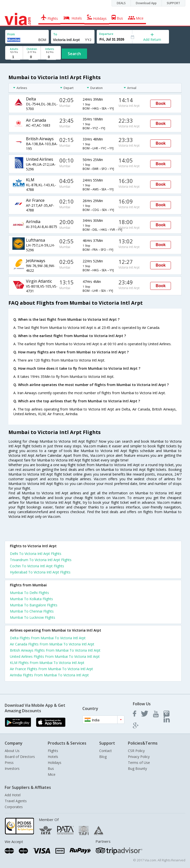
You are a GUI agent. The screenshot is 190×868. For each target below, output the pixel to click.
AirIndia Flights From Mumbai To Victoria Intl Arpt (49, 675)
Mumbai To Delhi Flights (29, 593)
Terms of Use (139, 763)
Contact (106, 751)
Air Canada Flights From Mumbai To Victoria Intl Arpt (52, 644)
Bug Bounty (137, 768)
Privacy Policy (139, 757)
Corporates (14, 807)
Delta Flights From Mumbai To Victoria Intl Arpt (48, 638)
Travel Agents (16, 801)
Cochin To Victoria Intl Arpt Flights (37, 566)
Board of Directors (20, 757)
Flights (53, 751)
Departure (106, 34)
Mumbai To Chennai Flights (32, 611)
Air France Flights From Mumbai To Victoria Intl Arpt (51, 669)
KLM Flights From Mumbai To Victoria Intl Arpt (47, 663)
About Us (12, 751)
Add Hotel (13, 795)
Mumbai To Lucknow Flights (33, 617)
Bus (51, 768)
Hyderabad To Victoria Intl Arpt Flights (40, 572)
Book (161, 103)
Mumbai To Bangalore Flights (34, 605)
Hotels (53, 757)
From (11, 34)
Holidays (55, 763)
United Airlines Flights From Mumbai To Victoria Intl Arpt (55, 656)
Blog (103, 757)
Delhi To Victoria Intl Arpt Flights (36, 554)
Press (9, 763)
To (55, 34)
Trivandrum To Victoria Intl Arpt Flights (41, 560)
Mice (52, 774)
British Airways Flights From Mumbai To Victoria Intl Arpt (55, 650)
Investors (12, 768)
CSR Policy (136, 751)
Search (74, 54)
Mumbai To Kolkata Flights (31, 599)
